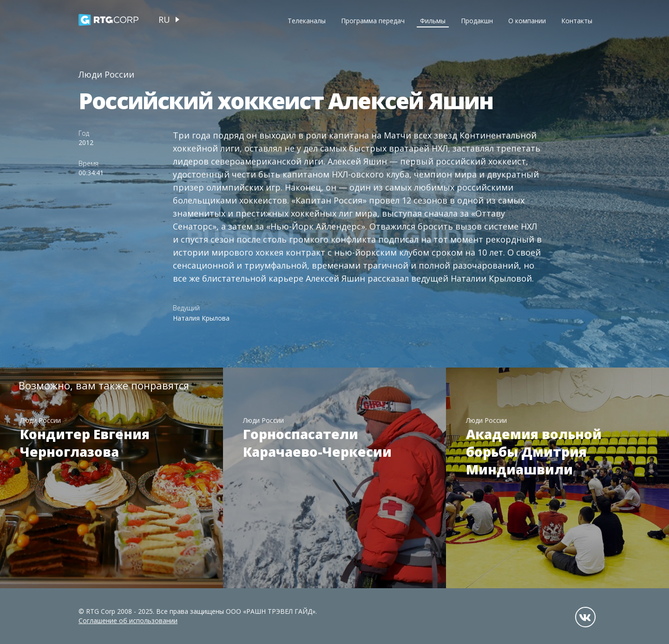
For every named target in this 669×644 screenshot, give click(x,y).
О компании (527, 21)
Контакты (577, 21)
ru (164, 20)
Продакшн (477, 21)
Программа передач (373, 21)
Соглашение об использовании (128, 621)
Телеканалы (307, 21)
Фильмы (433, 21)
